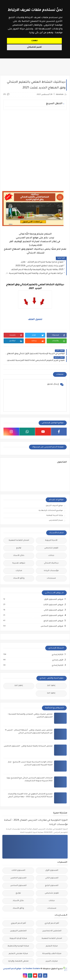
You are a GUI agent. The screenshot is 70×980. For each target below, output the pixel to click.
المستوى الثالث (18, 870)
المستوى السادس (18, 886)
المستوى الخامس (18, 878)
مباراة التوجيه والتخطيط (18, 946)
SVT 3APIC (51, 693)
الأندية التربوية (51, 540)
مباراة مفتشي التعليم (18, 954)
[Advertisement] (35, 148)
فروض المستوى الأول (53, 599)
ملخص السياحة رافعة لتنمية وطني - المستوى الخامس (28, 746)
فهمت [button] (34, 41)
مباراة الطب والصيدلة (52, 954)
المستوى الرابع (52, 886)
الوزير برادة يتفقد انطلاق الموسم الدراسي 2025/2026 (39, 266)
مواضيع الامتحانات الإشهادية (51, 511)
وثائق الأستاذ (19, 578)
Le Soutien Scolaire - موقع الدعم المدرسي (22, 969)
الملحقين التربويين (18, 931)
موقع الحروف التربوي (54, 506)
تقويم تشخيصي (51, 548)
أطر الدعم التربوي (18, 923)
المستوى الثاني (52, 878)
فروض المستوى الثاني (53, 610)
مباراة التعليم (52, 946)
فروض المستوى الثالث (53, 605)
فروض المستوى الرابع (53, 621)
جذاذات (51, 556)
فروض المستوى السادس (52, 626)
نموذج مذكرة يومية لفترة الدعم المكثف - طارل (42, 262)
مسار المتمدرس (56, 520)
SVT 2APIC (19, 686)
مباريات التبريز (52, 961)
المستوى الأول (52, 870)
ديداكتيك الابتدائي (51, 563)
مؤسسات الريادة (51, 571)
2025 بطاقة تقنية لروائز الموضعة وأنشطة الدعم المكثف (37, 270)
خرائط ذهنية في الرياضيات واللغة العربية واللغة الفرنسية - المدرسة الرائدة (34, 274)
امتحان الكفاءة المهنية (19, 540)
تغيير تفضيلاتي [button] (34, 47)
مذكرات (19, 571)
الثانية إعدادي (57, 665)
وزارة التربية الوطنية (55, 515)
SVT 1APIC (51, 686)
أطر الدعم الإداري (52, 923)
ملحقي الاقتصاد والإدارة (18, 961)
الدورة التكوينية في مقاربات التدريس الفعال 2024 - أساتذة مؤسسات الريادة (36, 822)
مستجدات (51, 578)
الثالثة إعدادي (57, 655)
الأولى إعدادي (58, 660)
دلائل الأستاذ (19, 556)
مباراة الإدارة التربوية (18, 939)
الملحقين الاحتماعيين (52, 931)
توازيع (19, 548)
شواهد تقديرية (19, 563)
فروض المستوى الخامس (52, 616)
